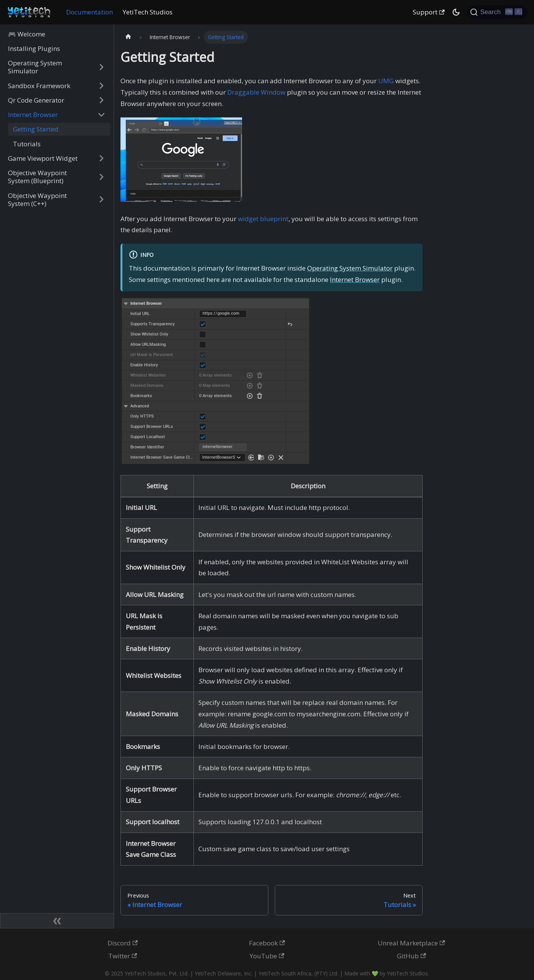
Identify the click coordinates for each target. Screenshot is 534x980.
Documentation (90, 12)
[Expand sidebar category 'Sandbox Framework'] (101, 85)
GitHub (411, 956)
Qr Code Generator (36, 100)
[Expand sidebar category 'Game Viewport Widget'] (101, 158)
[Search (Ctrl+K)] (497, 12)
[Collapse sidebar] (57, 921)
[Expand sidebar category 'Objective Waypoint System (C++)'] (101, 199)
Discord (123, 943)
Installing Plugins (34, 48)
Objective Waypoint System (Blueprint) (37, 177)
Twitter (123, 956)
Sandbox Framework (39, 86)
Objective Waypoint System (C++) (37, 199)
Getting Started (36, 129)
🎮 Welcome (27, 34)
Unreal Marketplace (411, 943)
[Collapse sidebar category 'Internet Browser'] (101, 115)
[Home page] (128, 37)
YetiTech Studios (148, 12)
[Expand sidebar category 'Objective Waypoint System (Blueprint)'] (101, 177)
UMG (386, 81)
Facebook (267, 943)
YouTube (267, 956)
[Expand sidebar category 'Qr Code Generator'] (101, 100)
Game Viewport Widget (43, 158)
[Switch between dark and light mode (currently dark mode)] (456, 12)
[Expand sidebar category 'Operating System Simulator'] (101, 67)
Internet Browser (33, 115)
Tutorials (27, 144)
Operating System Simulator (35, 67)
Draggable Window (256, 92)
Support (429, 12)
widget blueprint (263, 219)
